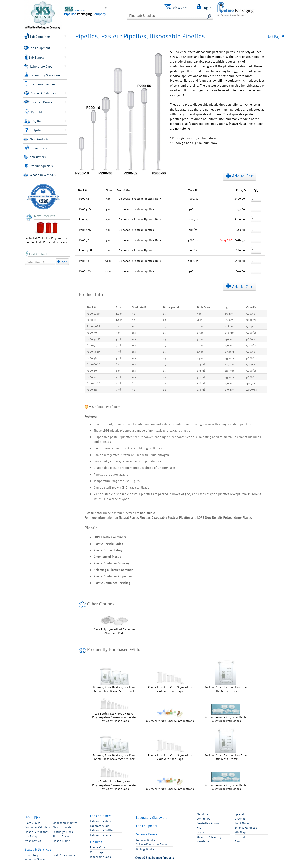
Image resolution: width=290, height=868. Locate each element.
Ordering (240, 818)
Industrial (35, 859)
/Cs (241, 190)
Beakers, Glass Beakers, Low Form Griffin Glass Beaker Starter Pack (114, 680)
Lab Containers (38, 36)
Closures (96, 842)
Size (118, 307)
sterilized (110, 487)
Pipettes (65, 823)
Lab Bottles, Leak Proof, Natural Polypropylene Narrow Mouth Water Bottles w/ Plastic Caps (114, 710)
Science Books (38, 102)
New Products (36, 139)
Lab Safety (31, 836)
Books (147, 834)
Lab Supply (35, 57)
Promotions (36, 148)
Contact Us (203, 818)
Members (209, 837)
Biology (145, 849)
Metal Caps (97, 852)
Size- (109, 190)
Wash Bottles (33, 841)
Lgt (226, 307)
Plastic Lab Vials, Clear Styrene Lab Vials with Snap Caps (170, 682)
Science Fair (246, 827)
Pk (193, 190)
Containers (101, 816)
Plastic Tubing (61, 841)
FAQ (199, 827)
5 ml (118, 339)
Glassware (152, 817)
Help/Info (34, 130)
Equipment (147, 826)
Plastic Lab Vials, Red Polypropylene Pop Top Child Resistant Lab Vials (46, 232)
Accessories (64, 855)
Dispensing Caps (100, 857)
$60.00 (240, 250)
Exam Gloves (32, 823)
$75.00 (241, 209)
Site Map (240, 832)
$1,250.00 (226, 240)
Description (124, 190)
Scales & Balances (40, 93)
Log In (200, 832)
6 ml (119, 364)
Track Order (242, 823)
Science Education (152, 844)
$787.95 (240, 240)
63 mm (229, 313)
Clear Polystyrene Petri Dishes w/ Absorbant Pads (114, 624)
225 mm (230, 364)
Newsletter (203, 841)
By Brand (34, 121)
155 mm (229, 351)
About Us (202, 814)
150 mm (229, 339)
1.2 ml (120, 313)
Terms (238, 841)
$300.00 (240, 198)
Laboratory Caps (38, 66)
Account (209, 823)
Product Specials (39, 166)
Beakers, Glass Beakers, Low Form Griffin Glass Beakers (226, 676)
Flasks (61, 836)
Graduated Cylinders (37, 827)
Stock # (82, 190)
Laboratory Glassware (42, 75)
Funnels (62, 827)
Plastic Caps (98, 847)
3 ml (119, 326)
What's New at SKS (39, 175)
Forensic (145, 840)
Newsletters (35, 157)
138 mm (229, 326)
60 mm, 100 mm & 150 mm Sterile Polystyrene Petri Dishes (226, 713)
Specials (240, 814)
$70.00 (241, 271)
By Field (33, 112)
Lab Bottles (102, 830)
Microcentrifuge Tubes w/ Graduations (170, 715)
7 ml (118, 377)
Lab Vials (100, 821)
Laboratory (36, 855)
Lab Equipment (37, 48)
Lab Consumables (40, 84)
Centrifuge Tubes (63, 832)
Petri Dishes (36, 832)
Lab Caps (100, 835)
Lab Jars (100, 826)
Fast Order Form (39, 254)
